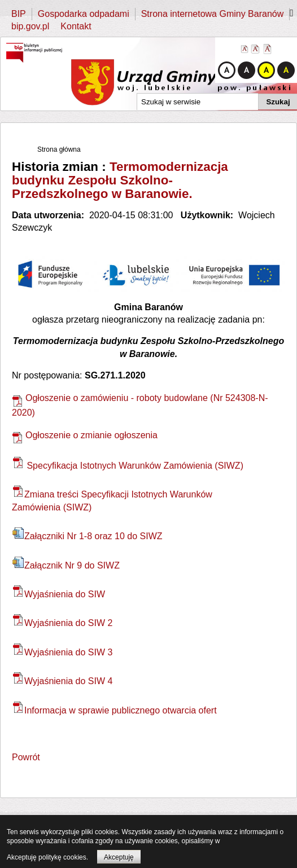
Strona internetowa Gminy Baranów (213, 14)
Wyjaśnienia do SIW (59, 594)
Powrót (26, 757)
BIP (19, 14)
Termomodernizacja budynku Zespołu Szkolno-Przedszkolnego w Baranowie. (120, 180)
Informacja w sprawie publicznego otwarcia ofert (115, 710)
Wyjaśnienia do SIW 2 (62, 623)
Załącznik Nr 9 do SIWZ (66, 565)
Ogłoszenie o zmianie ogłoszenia (85, 435)
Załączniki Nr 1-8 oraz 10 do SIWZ (88, 536)
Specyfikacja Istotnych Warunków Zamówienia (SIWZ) (128, 466)
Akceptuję (119, 857)
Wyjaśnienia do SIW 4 (62, 681)
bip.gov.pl (30, 26)
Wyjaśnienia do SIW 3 (62, 652)
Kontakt (76, 26)
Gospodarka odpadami (84, 14)
